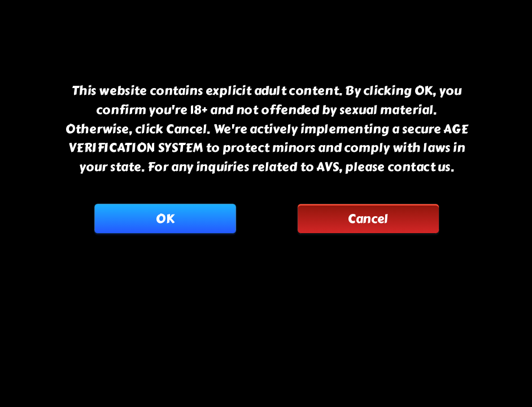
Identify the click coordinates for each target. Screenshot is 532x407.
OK (165, 218)
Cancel (368, 218)
